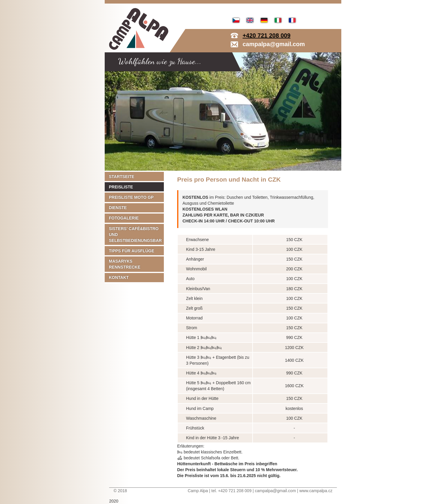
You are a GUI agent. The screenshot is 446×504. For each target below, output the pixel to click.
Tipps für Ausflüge (132, 251)
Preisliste (121, 187)
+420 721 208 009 (266, 35)
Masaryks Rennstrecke (125, 264)
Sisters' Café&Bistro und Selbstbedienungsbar (135, 235)
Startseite (122, 177)
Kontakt (119, 277)
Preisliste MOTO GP (131, 197)
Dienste (118, 208)
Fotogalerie (124, 218)
